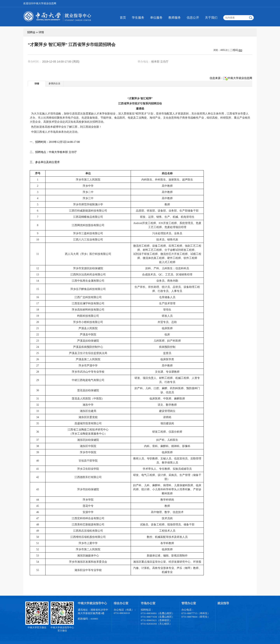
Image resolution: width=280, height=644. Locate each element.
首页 (123, 18)
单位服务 (156, 18)
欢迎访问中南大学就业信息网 (40, 3)
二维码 (234, 50)
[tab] (37, 84)
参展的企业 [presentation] (54, 83)
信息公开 (193, 18)
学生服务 (138, 18)
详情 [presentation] (37, 84)
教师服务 (175, 18)
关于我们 (211, 18)
